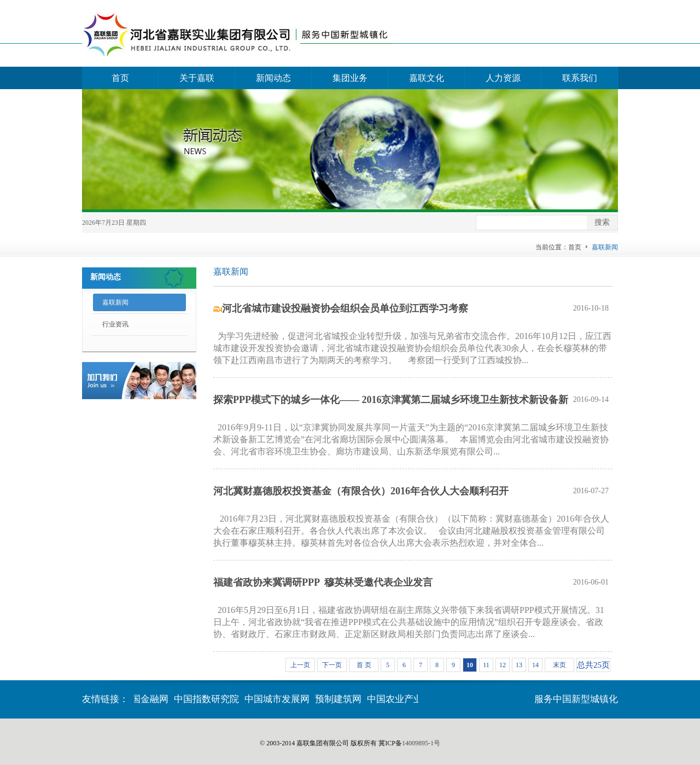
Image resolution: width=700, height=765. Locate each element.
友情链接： (105, 699)
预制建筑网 (340, 699)
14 (535, 665)
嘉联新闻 (115, 302)
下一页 (332, 665)
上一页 (300, 665)
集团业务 (350, 78)
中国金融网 (147, 699)
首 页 (364, 665)
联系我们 (580, 78)
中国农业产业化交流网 (415, 699)
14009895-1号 (421, 743)
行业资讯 (115, 324)
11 (486, 665)
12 (503, 665)
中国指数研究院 (208, 699)
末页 (559, 665)
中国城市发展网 (279, 699)
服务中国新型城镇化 (576, 699)
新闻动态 (273, 78)
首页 (120, 78)
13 (519, 665)
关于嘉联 (197, 78)
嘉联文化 (427, 78)
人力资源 (503, 78)
